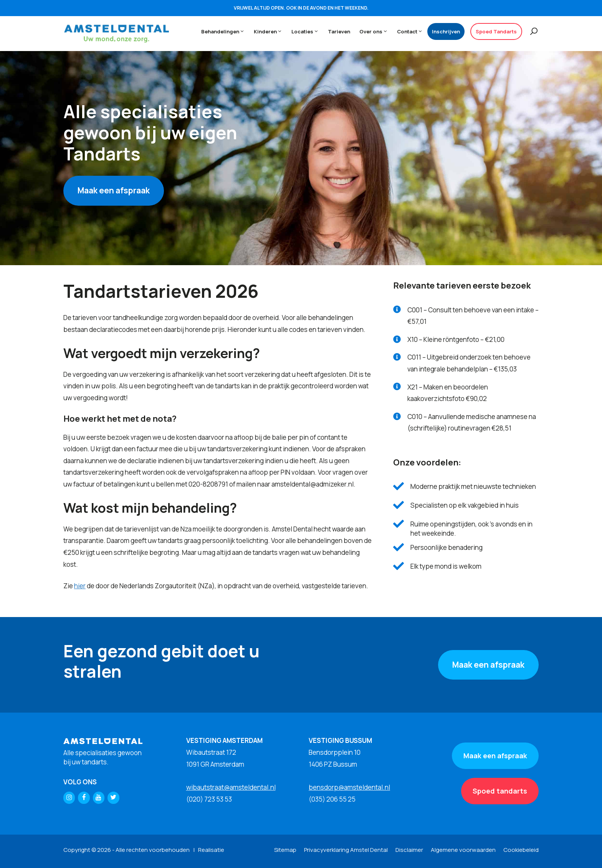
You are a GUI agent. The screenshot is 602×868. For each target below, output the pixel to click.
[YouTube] (99, 798)
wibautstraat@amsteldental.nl (231, 787)
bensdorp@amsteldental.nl (349, 787)
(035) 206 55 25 (332, 799)
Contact (412, 31)
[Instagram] (69, 798)
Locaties (307, 31)
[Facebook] (84, 798)
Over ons (376, 31)
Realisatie (211, 850)
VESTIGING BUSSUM (340, 740)
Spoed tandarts (500, 791)
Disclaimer (409, 850)
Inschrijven (446, 31)
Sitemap (285, 850)
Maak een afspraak (114, 190)
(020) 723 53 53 (209, 799)
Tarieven (339, 31)
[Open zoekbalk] (530, 31)
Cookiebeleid (521, 850)
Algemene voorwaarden (463, 850)
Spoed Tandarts (496, 31)
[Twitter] (113, 798)
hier (80, 586)
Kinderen (270, 31)
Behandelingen (225, 31)
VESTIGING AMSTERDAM (224, 740)
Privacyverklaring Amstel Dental (346, 850)
